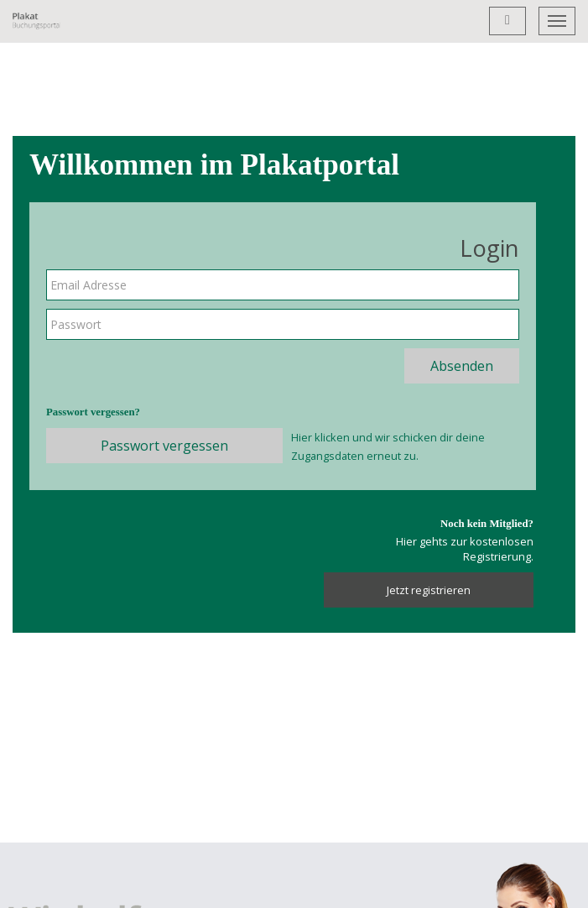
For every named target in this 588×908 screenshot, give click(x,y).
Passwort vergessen (164, 446)
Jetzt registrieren (429, 590)
